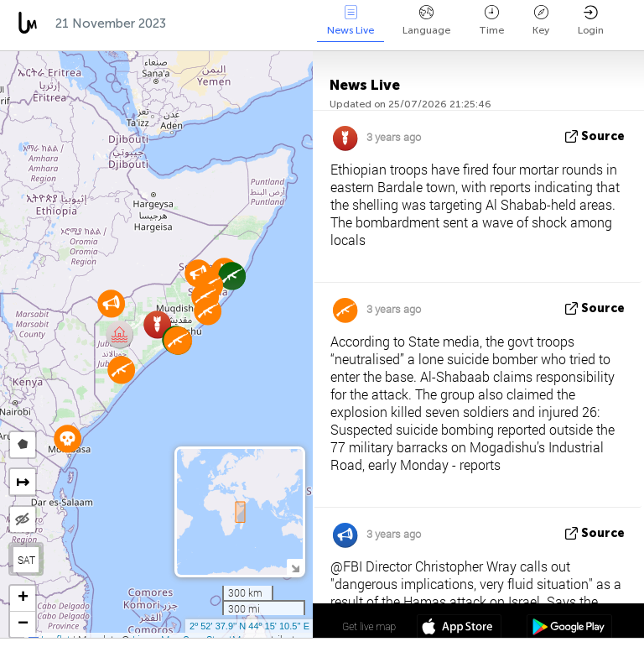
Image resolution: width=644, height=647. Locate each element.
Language (426, 21)
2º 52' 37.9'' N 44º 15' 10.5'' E (249, 626)
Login (591, 21)
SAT (26, 560)
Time (491, 21)
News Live (351, 21)
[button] (119, 334)
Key (541, 21)
